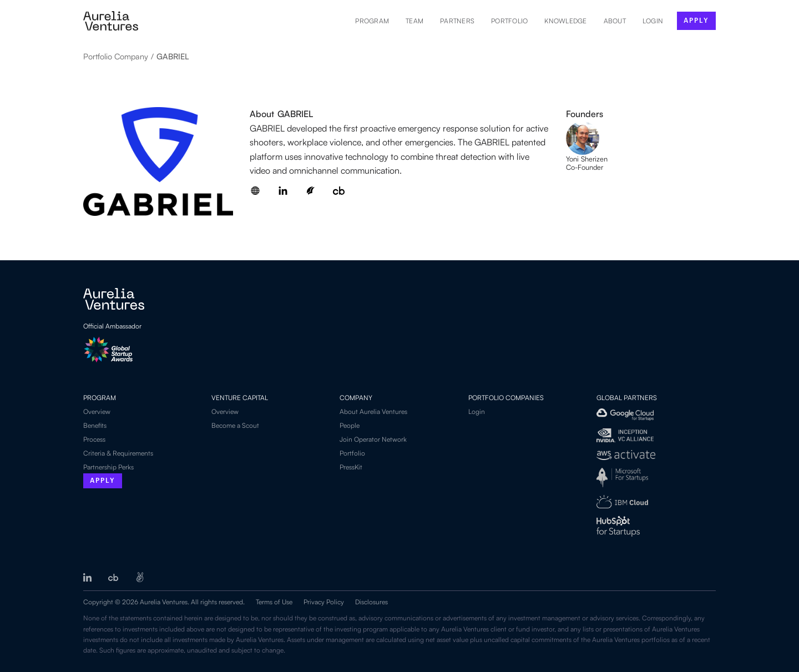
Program (372, 21)
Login (477, 411)
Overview (97, 411)
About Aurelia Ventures (373, 411)
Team (414, 21)
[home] (111, 21)
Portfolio (509, 21)
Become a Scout (235, 425)
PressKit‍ (351, 467)
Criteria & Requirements (118, 453)
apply (696, 21)
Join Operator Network (373, 439)
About (615, 21)
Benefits (95, 425)
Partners (457, 21)
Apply (103, 481)
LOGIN (653, 21)
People (350, 425)
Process (94, 439)
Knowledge (565, 21)
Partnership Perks (108, 467)
